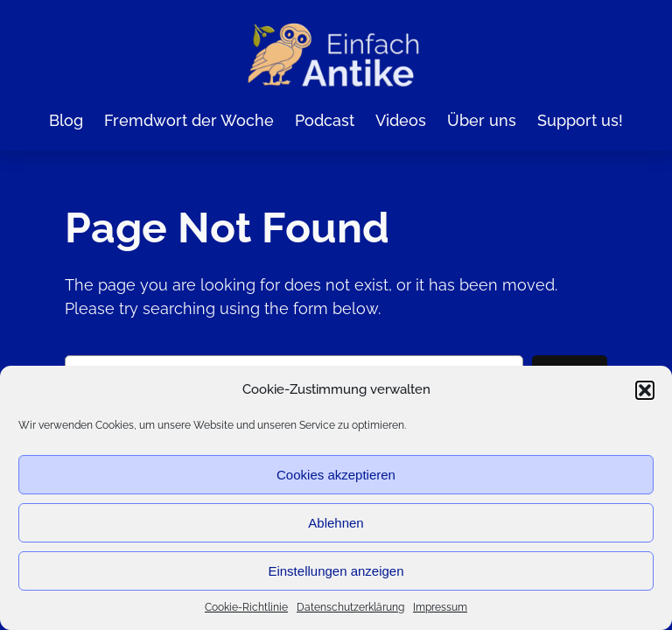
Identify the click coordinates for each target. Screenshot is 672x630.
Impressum (440, 607)
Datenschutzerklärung (350, 607)
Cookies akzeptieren (336, 475)
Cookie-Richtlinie (246, 607)
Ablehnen (336, 523)
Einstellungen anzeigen (336, 571)
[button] (645, 390)
